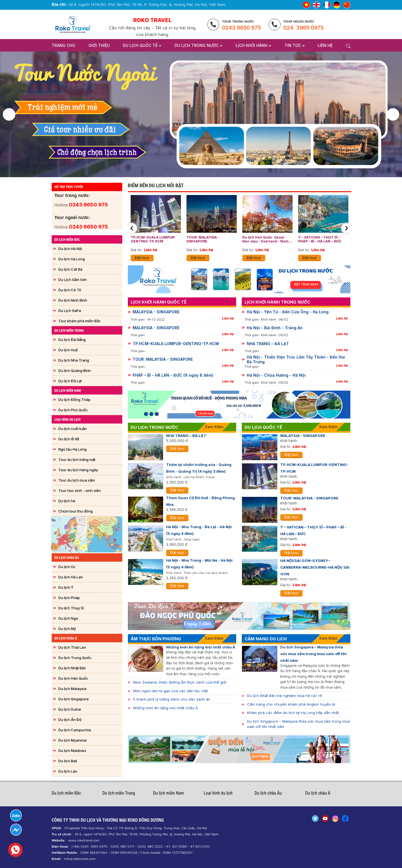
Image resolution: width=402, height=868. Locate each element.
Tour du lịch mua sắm (77, 480)
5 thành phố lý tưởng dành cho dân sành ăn (172, 699)
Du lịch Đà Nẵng (72, 340)
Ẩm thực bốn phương (156, 639)
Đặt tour (142, 258)
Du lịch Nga (68, 618)
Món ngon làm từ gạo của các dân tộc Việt (171, 691)
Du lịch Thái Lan (72, 647)
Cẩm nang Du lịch (266, 639)
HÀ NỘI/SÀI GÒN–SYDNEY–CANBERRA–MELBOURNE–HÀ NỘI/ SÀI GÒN (315, 567)
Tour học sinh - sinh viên (80, 490)
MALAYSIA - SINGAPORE (156, 312)
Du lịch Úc (67, 567)
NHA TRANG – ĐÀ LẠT (268, 344)
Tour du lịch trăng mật (77, 460)
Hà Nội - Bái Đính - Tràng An (275, 328)
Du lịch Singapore (74, 699)
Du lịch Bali (68, 761)
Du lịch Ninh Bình (73, 300)
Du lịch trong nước (154, 427)
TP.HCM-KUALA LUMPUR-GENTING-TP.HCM (153, 239)
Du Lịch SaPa (70, 311)
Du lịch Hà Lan (71, 577)
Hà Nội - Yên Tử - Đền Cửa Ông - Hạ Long (288, 312)
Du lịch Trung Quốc (75, 658)
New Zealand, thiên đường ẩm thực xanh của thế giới (180, 682)
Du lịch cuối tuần (73, 429)
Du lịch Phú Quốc (73, 410)
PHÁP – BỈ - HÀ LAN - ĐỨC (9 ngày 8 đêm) (173, 375)
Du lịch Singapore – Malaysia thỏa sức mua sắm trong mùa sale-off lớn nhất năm (314, 654)
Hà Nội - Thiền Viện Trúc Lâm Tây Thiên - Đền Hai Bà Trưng (296, 360)
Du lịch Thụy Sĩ (71, 608)
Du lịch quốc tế (263, 427)
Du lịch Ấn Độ (70, 720)
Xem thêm (214, 427)
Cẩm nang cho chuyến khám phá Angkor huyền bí (291, 704)
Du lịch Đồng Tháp (74, 400)
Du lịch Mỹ (67, 629)
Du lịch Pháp (69, 598)
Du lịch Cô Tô (70, 290)
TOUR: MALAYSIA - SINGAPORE (203, 239)
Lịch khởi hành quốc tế (159, 302)
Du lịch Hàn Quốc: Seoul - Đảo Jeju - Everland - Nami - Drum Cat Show (267, 240)
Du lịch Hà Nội (70, 249)
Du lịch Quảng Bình (75, 371)
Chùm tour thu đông (76, 511)
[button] (9, 115)
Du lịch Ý (66, 587)
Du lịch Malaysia (72, 689)
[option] (201, 114)
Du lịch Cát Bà (70, 269)
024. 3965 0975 (303, 28)
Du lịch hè (67, 501)
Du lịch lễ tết (69, 439)
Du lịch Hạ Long (72, 259)
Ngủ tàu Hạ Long (72, 449)
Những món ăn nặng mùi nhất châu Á (201, 647)
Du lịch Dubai (70, 709)
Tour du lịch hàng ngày (78, 470)
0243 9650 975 (241, 28)
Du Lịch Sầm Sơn (73, 280)
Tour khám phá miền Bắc (80, 321)
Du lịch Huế (68, 350)
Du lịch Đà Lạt (70, 381)
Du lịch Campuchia (75, 730)
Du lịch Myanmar (73, 740)
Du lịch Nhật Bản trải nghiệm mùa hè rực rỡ (284, 696)
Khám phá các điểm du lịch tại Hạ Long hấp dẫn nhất (293, 713)
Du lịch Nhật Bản (72, 668)
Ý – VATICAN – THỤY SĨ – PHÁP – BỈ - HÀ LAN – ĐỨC (320, 239)
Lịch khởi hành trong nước (277, 302)
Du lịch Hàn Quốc (73, 678)
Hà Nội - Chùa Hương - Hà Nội (276, 375)
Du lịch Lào (68, 771)
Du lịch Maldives (72, 751)
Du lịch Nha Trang (74, 360)
